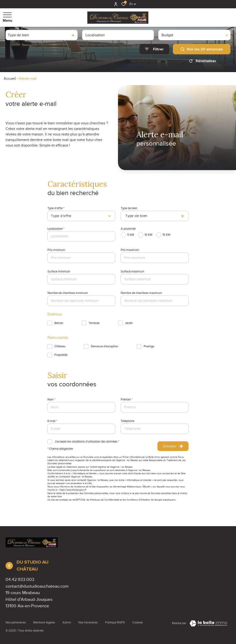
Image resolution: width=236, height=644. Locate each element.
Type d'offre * (56, 208)
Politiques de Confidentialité (105, 500)
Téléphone (128, 421)
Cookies (138, 623)
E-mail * (52, 421)
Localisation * (56, 229)
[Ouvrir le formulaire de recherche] (154, 49)
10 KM (148, 235)
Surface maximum (133, 272)
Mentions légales (44, 623)
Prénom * (127, 400)
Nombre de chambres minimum (68, 293)
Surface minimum (59, 272)
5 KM (131, 235)
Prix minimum (56, 250)
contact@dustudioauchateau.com (37, 586)
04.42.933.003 (20, 579)
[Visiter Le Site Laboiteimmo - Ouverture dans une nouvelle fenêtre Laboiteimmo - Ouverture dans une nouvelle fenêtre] (208, 623)
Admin (67, 623)
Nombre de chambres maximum (141, 293)
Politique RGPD (115, 623)
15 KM (166, 235)
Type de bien (129, 208)
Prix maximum (130, 250)
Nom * (51, 400)
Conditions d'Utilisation (138, 500)
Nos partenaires (16, 623)
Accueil (10, 79)
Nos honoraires (88, 623)
